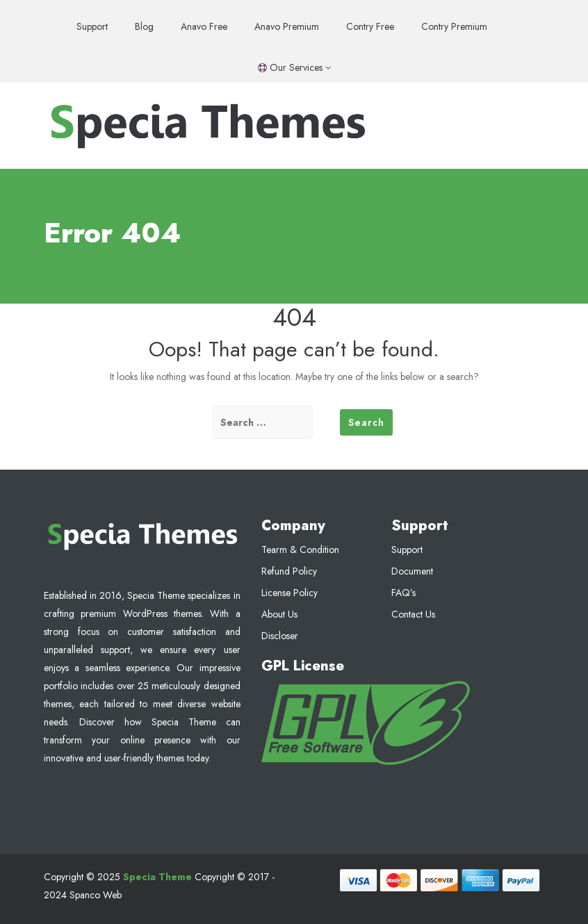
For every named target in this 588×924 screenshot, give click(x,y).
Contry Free (370, 26)
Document (412, 571)
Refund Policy (289, 571)
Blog (144, 26)
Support (92, 26)
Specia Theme (157, 877)
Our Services (294, 67)
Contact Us (413, 614)
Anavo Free (204, 26)
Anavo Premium (287, 26)
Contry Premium (454, 26)
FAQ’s (403, 593)
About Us (279, 614)
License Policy (289, 593)
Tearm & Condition (300, 550)
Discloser (280, 636)
